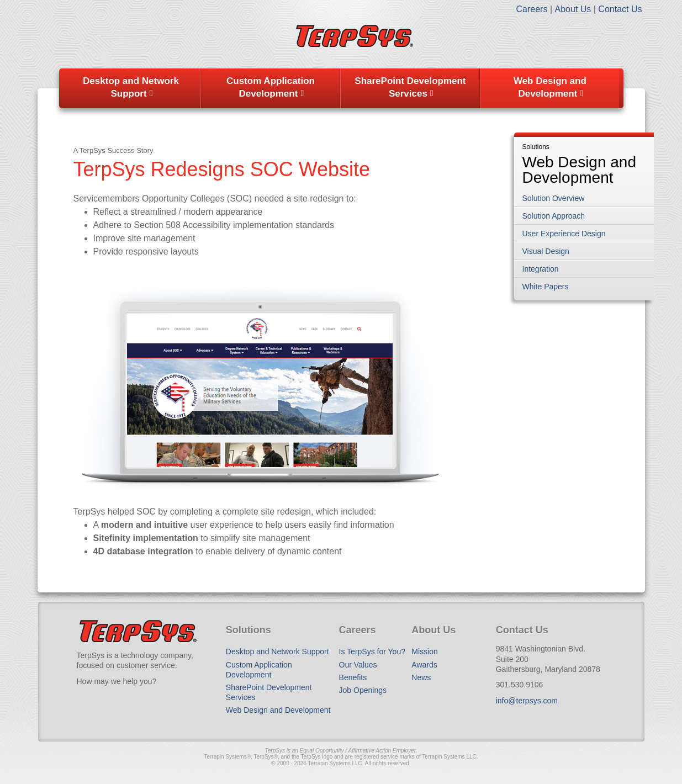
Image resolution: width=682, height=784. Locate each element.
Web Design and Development (550, 87)
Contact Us (620, 9)
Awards (424, 665)
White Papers (546, 287)
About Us (573, 9)
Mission (424, 651)
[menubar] (341, 88)
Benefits (353, 677)
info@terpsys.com (527, 701)
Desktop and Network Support (131, 87)
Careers (532, 9)
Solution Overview (554, 198)
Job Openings (363, 690)
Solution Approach (554, 216)
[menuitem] (131, 88)
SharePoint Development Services (410, 87)
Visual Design (546, 251)
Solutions (536, 147)
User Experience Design (564, 234)
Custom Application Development (271, 87)
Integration (541, 269)
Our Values (358, 665)
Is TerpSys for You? (372, 651)
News (421, 677)
